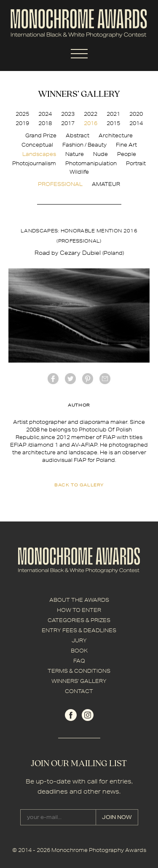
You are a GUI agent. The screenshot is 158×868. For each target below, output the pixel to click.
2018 (45, 123)
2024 (45, 114)
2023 (68, 114)
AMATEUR (106, 184)
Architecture (116, 135)
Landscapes (39, 154)
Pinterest (88, 379)
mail (105, 379)
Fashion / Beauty (84, 145)
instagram (88, 715)
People (127, 154)
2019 (22, 123)
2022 (91, 114)
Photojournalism (34, 163)
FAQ (79, 661)
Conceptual (37, 145)
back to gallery (79, 485)
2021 (113, 114)
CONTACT (79, 691)
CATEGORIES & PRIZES (79, 620)
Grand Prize (41, 135)
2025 (22, 114)
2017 (68, 123)
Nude (100, 154)
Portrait (136, 163)
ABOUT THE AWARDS (79, 600)
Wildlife (79, 172)
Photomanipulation (91, 163)
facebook (53, 379)
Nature (75, 154)
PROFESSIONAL (60, 184)
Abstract (78, 135)
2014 (136, 123)
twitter (70, 379)
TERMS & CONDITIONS (79, 671)
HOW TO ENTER (79, 610)
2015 (113, 123)
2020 (136, 114)
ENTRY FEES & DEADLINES (79, 630)
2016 (91, 123)
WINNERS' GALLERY (79, 681)
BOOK (79, 651)
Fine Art (126, 145)
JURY (79, 640)
